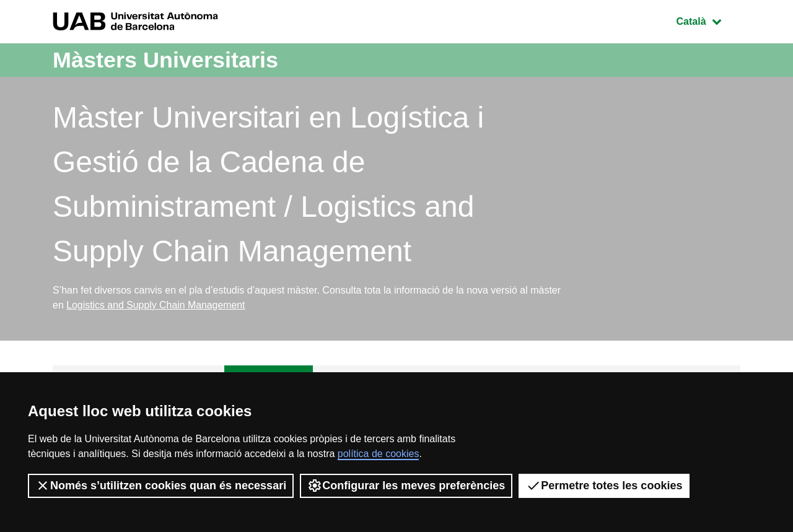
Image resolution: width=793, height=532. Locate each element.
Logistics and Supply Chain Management (156, 305)
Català (708, 20)
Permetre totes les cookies (604, 486)
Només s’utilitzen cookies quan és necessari (161, 486)
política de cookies (379, 454)
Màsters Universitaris (165, 60)
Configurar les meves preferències (406, 486)
